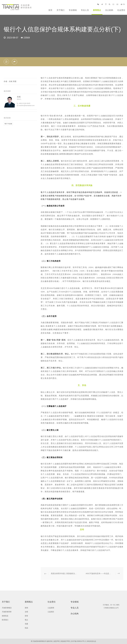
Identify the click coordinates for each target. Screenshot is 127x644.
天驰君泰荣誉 (7, 612)
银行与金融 (8, 124)
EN (123, 4)
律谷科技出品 (92, 641)
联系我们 (5, 620)
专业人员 (85, 10)
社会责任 (121, 10)
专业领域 (73, 10)
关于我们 (61, 10)
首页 (50, 10)
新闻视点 (97, 10)
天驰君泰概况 (7, 608)
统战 (26, 628)
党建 (26, 624)
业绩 (26, 612)
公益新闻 (51, 608)
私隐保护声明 (65, 641)
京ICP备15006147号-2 (78, 641)
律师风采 (5, 616)
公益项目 (51, 612)
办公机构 (109, 10)
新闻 (26, 608)
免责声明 (57, 641)
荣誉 (26, 616)
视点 (26, 620)
